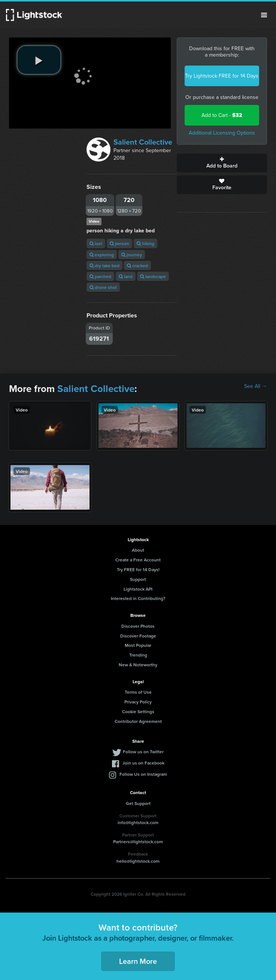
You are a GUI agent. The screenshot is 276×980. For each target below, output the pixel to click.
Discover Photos (138, 626)
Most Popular (138, 645)
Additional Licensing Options (222, 133)
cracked (137, 266)
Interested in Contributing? (138, 598)
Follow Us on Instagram (143, 774)
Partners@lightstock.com (138, 842)
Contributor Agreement (138, 721)
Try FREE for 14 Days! (138, 569)
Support (138, 579)
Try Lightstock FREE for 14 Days (222, 76)
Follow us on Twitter (143, 752)
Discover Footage (138, 636)
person (119, 243)
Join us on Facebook (143, 763)
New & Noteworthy (138, 665)
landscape (153, 276)
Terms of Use (138, 692)
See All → (256, 386)
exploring (102, 255)
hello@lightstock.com (138, 861)
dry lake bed (104, 266)
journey (132, 255)
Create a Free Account (138, 560)
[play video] (39, 60)
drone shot (103, 287)
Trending (138, 655)
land (126, 276)
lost (96, 243)
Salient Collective (143, 142)
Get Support (138, 803)
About (138, 550)
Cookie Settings (138, 711)
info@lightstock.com (138, 822)
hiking (145, 243)
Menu (264, 15)
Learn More (138, 961)
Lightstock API (138, 589)
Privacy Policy (138, 702)
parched (100, 276)
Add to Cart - (222, 115)
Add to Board (222, 163)
